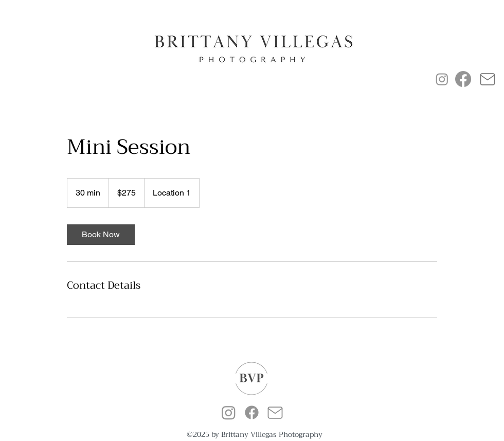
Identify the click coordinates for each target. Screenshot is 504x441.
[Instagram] (442, 79)
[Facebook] (463, 79)
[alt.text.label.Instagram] (229, 412)
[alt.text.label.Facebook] (252, 412)
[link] (101, 235)
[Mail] (487, 79)
